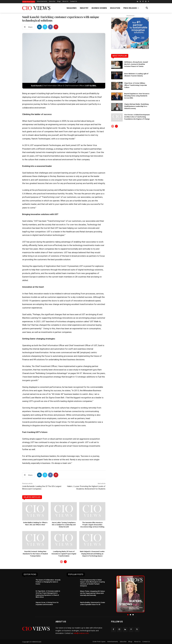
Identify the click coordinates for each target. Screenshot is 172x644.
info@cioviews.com (81, 633)
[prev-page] (61, 562)
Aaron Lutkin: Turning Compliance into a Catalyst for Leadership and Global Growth (64, 525)
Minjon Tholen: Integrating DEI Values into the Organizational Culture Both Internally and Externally (93, 593)
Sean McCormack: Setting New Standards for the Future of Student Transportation (35, 554)
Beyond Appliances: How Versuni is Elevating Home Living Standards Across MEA (137, 96)
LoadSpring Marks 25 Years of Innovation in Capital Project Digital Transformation (64, 554)
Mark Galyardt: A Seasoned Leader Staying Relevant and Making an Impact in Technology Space (92, 554)
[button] (147, 8)
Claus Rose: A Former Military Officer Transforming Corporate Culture (136, 85)
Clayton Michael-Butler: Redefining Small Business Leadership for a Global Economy (136, 106)
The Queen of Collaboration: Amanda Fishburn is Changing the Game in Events (48, 582)
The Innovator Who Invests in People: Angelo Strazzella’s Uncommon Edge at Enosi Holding (92, 525)
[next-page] (65, 562)
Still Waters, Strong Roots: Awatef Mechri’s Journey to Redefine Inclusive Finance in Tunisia (136, 64)
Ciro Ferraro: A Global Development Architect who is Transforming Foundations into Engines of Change (137, 117)
